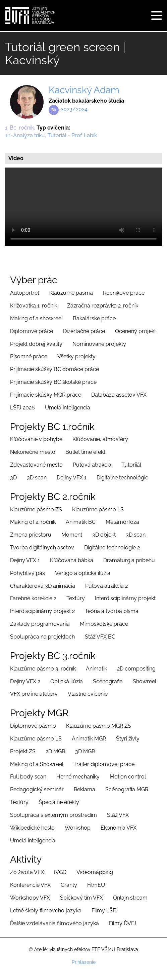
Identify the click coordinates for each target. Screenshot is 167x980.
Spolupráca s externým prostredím (53, 815)
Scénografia (108, 681)
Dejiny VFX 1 (72, 478)
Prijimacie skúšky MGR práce (46, 395)
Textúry (76, 598)
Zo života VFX (27, 872)
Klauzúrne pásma (71, 293)
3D (13, 478)
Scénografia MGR (127, 789)
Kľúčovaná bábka (72, 560)
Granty (69, 885)
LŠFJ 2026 (22, 408)
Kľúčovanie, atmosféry (100, 439)
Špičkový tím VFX (81, 898)
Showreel (145, 681)
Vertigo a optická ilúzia (83, 573)
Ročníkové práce (124, 293)
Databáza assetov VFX (119, 395)
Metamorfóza (122, 522)
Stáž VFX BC (100, 637)
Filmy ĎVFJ (123, 923)
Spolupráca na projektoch (42, 637)
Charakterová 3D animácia (43, 586)
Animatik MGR (89, 739)
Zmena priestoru (31, 535)
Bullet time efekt (85, 452)
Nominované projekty (99, 344)
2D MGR (55, 751)
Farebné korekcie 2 (33, 598)
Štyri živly (128, 739)
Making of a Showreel (37, 764)
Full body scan (28, 777)
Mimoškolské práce (104, 624)
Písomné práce (29, 356)
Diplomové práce (32, 331)
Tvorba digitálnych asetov (42, 548)
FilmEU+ (97, 885)
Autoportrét (25, 293)
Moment (72, 535)
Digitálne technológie (122, 478)
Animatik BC (81, 522)
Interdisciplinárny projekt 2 (42, 611)
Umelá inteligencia (68, 408)
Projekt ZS (23, 751)
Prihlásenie (84, 962)
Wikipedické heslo (32, 828)
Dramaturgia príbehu (129, 560)
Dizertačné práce (84, 331)
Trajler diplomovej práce (104, 764)
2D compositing (136, 669)
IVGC (60, 872)
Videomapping (95, 872)
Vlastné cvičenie (88, 694)
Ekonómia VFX (119, 828)
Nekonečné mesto (33, 452)
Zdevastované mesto (36, 465)
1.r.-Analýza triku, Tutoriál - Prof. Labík (51, 135)
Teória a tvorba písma (112, 611)
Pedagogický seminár (37, 789)
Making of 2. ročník (33, 522)
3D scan (37, 478)
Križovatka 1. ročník (34, 306)
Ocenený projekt (135, 331)
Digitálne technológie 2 (112, 548)
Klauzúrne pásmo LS (98, 510)
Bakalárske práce (94, 318)
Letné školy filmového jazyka (46, 911)
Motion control (128, 777)
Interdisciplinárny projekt (125, 598)
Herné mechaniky (78, 777)
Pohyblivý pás (27, 573)
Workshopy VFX (30, 898)
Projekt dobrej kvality (36, 344)
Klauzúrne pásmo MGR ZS (99, 726)
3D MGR (85, 751)
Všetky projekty (76, 356)
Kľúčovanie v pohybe (36, 439)
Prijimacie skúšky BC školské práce (53, 382)
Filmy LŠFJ (105, 911)
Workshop (78, 828)
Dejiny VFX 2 (25, 681)
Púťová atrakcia (92, 465)
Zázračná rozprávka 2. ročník (103, 306)
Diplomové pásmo (33, 726)
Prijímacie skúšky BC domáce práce (54, 369)
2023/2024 (74, 109)
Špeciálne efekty (59, 802)
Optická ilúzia (67, 681)
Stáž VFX (118, 815)
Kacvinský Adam (84, 90)
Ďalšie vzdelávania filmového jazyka (54, 923)
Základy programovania (40, 624)
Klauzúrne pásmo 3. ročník (43, 669)
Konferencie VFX (30, 885)
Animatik (96, 669)
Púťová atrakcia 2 (106, 586)
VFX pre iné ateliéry (34, 694)
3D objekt (104, 535)
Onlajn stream (130, 898)
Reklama (85, 789)
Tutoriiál (131, 465)
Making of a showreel (36, 318)
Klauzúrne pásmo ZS (36, 510)
